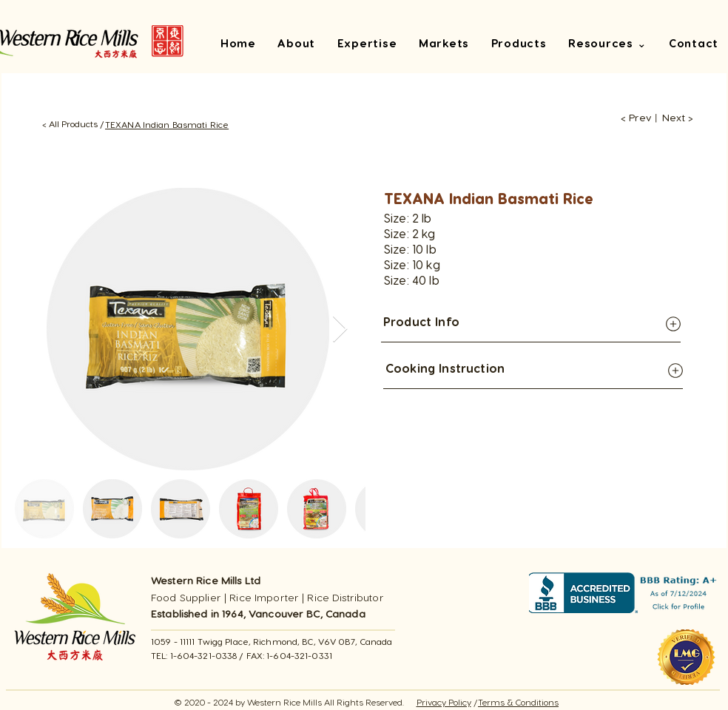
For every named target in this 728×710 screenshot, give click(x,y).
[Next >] (678, 118)
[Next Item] (340, 329)
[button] (607, 45)
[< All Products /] (73, 124)
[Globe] (673, 324)
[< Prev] (632, 118)
